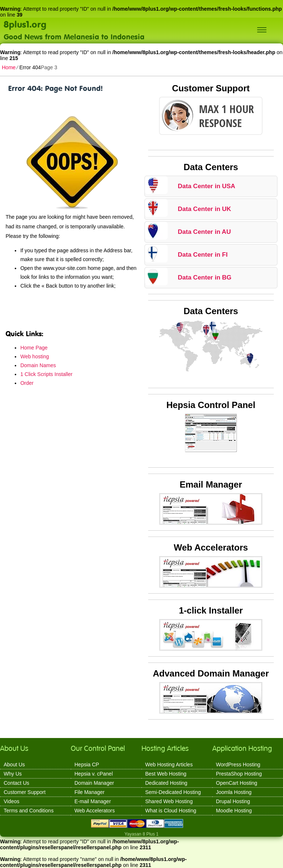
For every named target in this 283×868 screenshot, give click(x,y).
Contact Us (16, 783)
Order (27, 383)
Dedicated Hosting (166, 783)
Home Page (34, 348)
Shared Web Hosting (169, 801)
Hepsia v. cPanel (94, 774)
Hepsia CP (87, 765)
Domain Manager (94, 783)
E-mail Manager (93, 801)
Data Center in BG (205, 277)
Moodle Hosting (234, 811)
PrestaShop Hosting (239, 774)
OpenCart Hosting (237, 783)
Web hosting (35, 356)
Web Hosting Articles (169, 765)
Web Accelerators (95, 811)
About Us (14, 765)
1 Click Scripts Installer (46, 374)
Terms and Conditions (29, 811)
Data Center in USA (207, 186)
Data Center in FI (203, 255)
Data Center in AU (205, 232)
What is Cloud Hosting (171, 811)
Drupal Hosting (233, 801)
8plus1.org (25, 24)
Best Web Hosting (166, 774)
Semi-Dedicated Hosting (173, 792)
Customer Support (25, 792)
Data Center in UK (205, 209)
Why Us (13, 774)
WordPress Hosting (238, 765)
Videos (12, 801)
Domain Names (38, 365)
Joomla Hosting (234, 792)
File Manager (90, 792)
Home (9, 67)
